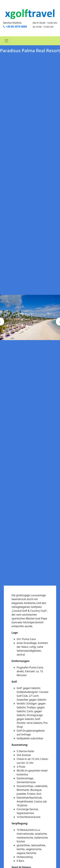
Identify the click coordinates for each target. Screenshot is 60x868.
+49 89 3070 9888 (15, 27)
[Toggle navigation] (6, 41)
